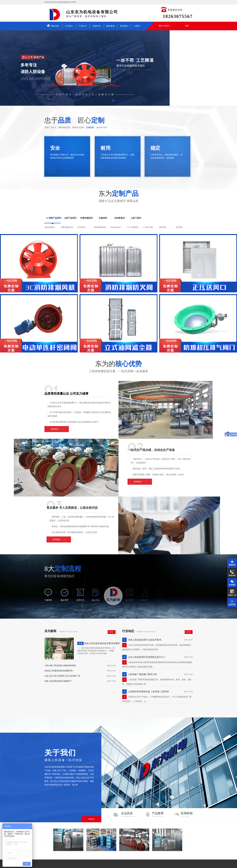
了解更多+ (91, 819)
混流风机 (179, 227)
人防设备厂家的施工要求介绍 (142, 674)
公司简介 (69, 26)
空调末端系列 (87, 218)
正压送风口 (82, 227)
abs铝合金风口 (116, 227)
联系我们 (124, 26)
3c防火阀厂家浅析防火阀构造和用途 (60, 666)
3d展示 (137, 26)
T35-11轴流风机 (133, 227)
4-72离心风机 (148, 227)
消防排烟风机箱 (100, 227)
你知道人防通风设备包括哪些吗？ (59, 671)
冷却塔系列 (119, 218)
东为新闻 (50, 631)
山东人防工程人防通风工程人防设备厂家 (62, 676)
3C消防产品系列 (54, 218)
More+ (112, 632)
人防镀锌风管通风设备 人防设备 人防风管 (148, 692)
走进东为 (97, 26)
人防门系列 (136, 218)
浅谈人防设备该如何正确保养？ (58, 681)
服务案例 (110, 26)
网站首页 (53, 26)
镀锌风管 (163, 227)
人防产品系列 (70, 218)
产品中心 (83, 26)
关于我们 (60, 753)
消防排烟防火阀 (67, 227)
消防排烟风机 (50, 227)
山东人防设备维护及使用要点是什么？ (147, 657)
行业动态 (128, 631)
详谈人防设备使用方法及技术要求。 (146, 640)
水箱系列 (103, 218)
